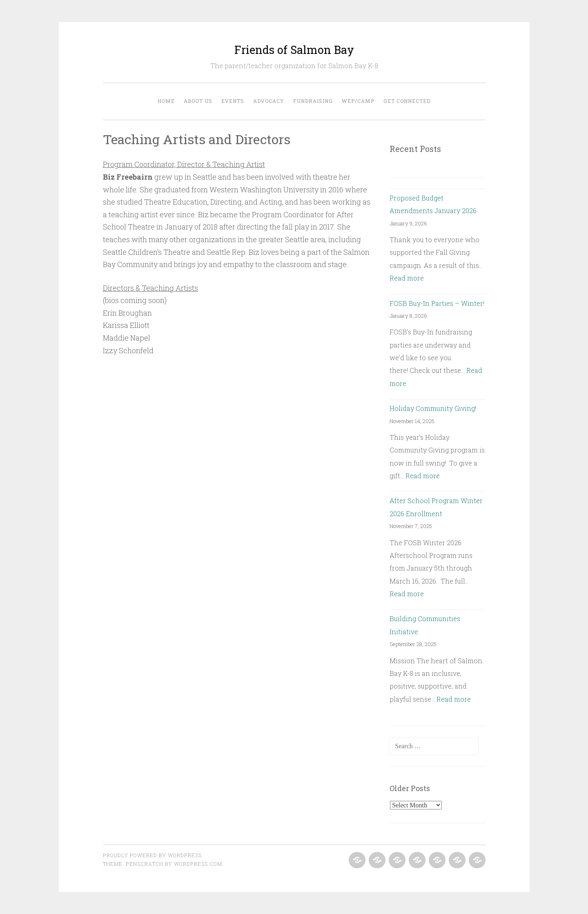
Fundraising (313, 101)
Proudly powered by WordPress (152, 855)
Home (166, 101)
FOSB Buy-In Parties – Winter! (437, 303)
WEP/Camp (358, 101)
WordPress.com (198, 864)
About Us (198, 101)
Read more (407, 278)
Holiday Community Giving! (433, 408)
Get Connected (407, 101)
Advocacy (269, 101)
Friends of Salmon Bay (294, 50)
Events (233, 101)
